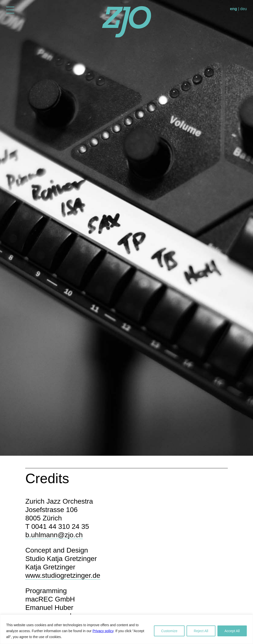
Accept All (232, 631)
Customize (169, 631)
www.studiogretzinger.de (63, 575)
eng (233, 9)
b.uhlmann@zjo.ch (54, 535)
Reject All (201, 631)
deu (243, 9)
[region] (126, 629)
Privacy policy (103, 631)
